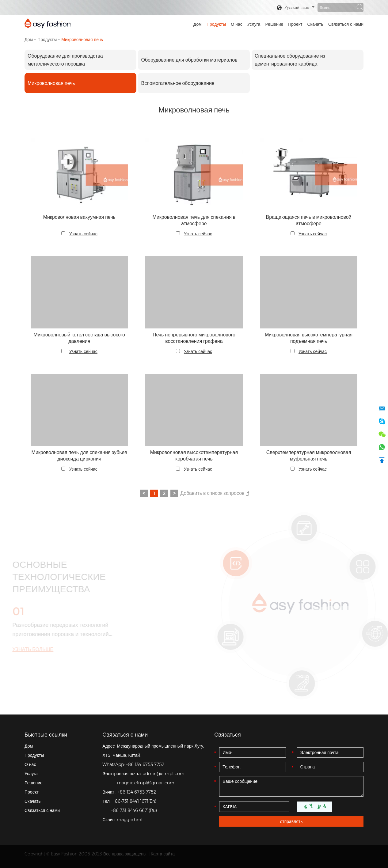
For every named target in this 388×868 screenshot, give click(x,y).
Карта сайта (163, 854)
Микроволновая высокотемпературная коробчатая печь (194, 456)
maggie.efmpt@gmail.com (146, 783)
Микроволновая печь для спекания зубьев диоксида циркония (79, 456)
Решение (274, 24)
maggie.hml (130, 820)
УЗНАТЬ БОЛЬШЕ (30, 649)
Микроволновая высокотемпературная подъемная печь (309, 338)
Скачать (315, 24)
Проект (295, 24)
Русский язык (293, 8)
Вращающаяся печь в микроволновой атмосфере (309, 220)
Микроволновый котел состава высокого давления (79, 338)
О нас (236, 24)
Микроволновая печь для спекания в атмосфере (194, 220)
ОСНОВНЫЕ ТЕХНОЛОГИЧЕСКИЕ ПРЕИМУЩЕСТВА (57, 577)
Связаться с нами (346, 24)
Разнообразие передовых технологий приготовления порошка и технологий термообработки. (58, 630)
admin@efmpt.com (164, 774)
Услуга (254, 24)
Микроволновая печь (82, 40)
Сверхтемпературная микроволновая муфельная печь (309, 456)
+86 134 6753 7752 (145, 764)
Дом (198, 24)
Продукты (216, 24)
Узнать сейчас (83, 234)
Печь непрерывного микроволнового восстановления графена (194, 338)
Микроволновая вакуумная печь (79, 217)
